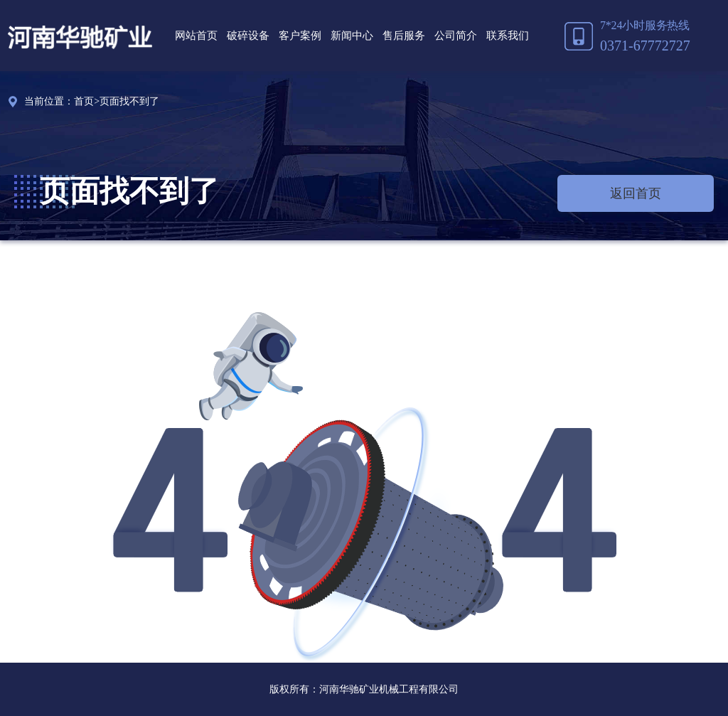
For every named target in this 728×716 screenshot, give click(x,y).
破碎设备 (248, 36)
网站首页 (196, 36)
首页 (84, 101)
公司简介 (456, 36)
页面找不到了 (129, 101)
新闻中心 (352, 36)
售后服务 (404, 36)
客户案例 (300, 36)
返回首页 (636, 193)
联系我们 (508, 36)
